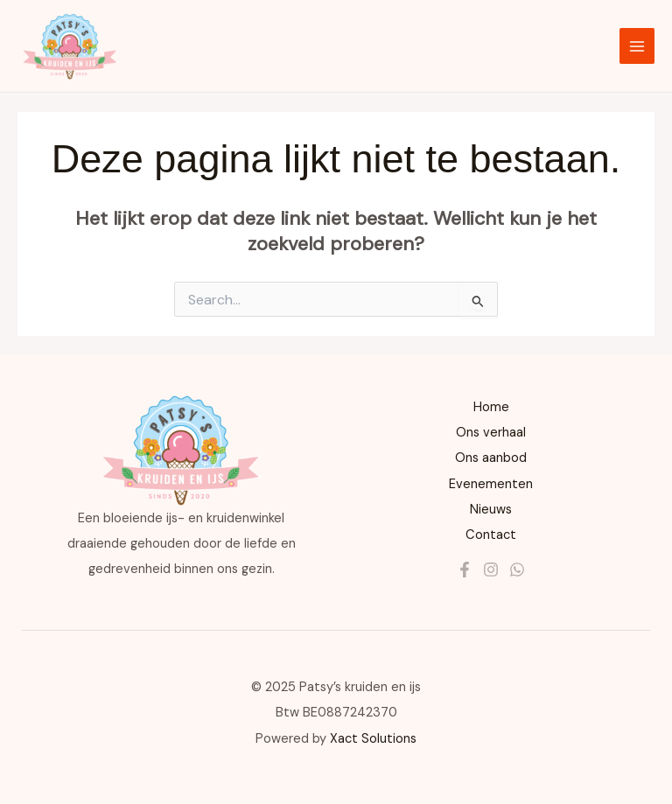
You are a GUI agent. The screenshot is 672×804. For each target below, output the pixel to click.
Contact (491, 535)
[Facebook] (465, 570)
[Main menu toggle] (637, 45)
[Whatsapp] (517, 570)
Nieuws (491, 510)
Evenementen (491, 484)
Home (491, 407)
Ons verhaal (491, 433)
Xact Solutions (373, 739)
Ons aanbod (491, 458)
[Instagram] (491, 570)
